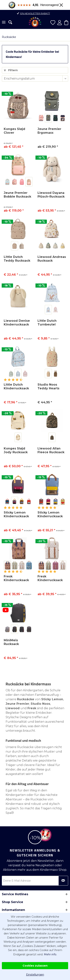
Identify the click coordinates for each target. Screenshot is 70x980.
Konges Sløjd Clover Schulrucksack (15, 131)
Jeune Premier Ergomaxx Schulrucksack (49, 131)
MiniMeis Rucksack (11, 642)
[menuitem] (4, 23)
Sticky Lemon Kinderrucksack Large (50, 514)
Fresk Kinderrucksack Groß (50, 578)
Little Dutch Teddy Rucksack (17, 259)
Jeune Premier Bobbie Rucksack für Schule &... (17, 195)
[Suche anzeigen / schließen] (10, 22)
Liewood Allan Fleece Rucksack (51, 450)
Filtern (11, 70)
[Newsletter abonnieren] (63, 881)
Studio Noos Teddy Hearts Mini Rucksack (49, 387)
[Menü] (4, 23)
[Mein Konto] (60, 23)
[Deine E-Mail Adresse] (35, 881)
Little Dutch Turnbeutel (47, 323)
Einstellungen (35, 975)
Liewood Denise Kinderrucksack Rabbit (17, 323)
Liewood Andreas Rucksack (52, 259)
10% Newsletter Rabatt (35, 13)
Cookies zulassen (35, 966)
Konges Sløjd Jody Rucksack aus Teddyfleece (17, 450)
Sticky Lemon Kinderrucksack (16, 514)
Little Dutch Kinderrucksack (16, 386)
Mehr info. (50, 954)
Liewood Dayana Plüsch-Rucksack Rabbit (51, 195)
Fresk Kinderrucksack (16, 578)
